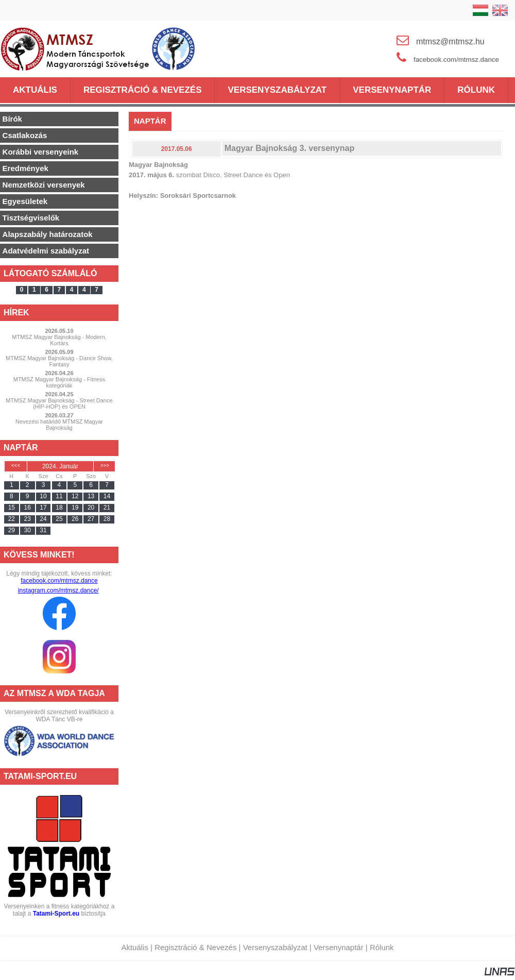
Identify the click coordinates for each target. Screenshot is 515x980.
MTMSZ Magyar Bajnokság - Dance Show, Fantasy (59, 361)
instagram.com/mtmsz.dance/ (58, 590)
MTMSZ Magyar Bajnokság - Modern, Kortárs (59, 340)
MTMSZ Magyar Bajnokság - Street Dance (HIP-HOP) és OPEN (59, 403)
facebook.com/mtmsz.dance (59, 581)
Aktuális (135, 947)
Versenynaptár (339, 947)
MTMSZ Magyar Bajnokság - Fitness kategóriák (59, 382)
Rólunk (382, 947)
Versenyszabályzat (275, 947)
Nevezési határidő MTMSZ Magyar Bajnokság (59, 425)
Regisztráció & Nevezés (195, 947)
